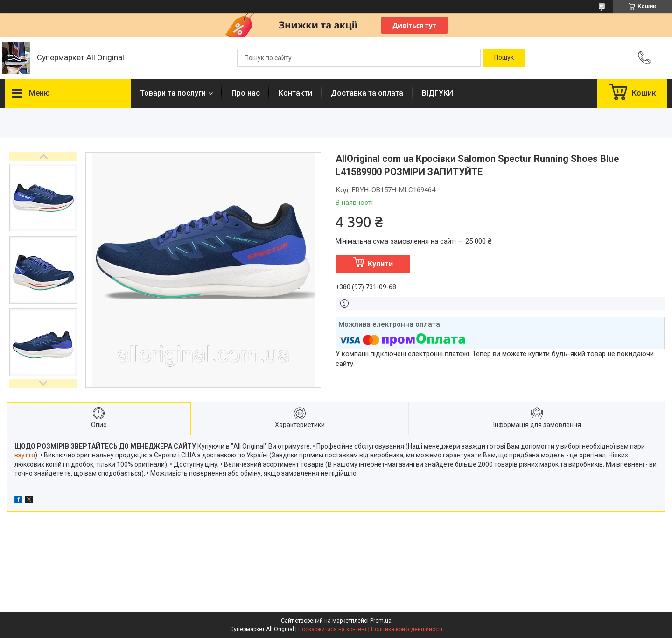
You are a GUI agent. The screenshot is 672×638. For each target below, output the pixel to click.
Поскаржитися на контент (332, 629)
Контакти (295, 93)
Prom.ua (381, 621)
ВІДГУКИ (437, 93)
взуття (25, 455)
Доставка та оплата (367, 93)
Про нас (246, 93)
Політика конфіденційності (407, 629)
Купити (380, 264)
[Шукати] (504, 58)
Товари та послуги (173, 93)
